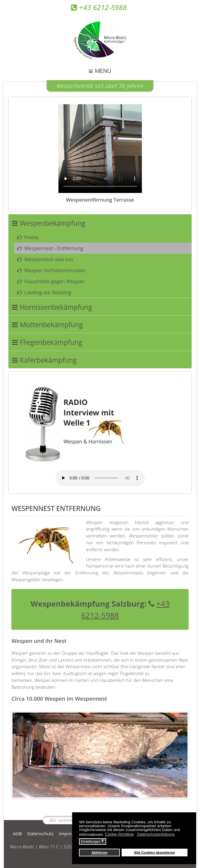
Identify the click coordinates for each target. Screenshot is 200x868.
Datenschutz (41, 833)
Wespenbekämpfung (52, 223)
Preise (31, 237)
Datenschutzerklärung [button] (156, 834)
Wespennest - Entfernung (54, 248)
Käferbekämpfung (48, 360)
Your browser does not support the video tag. (100, 149)
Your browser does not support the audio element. (100, 478)
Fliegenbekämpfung (51, 342)
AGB (17, 833)
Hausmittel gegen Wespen (54, 281)
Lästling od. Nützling (48, 292)
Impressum (71, 833)
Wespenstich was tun (49, 259)
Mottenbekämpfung (51, 325)
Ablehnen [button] (99, 852)
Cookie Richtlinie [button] (119, 834)
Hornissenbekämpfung (56, 307)
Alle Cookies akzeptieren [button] (154, 852)
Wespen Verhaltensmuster (55, 270)
